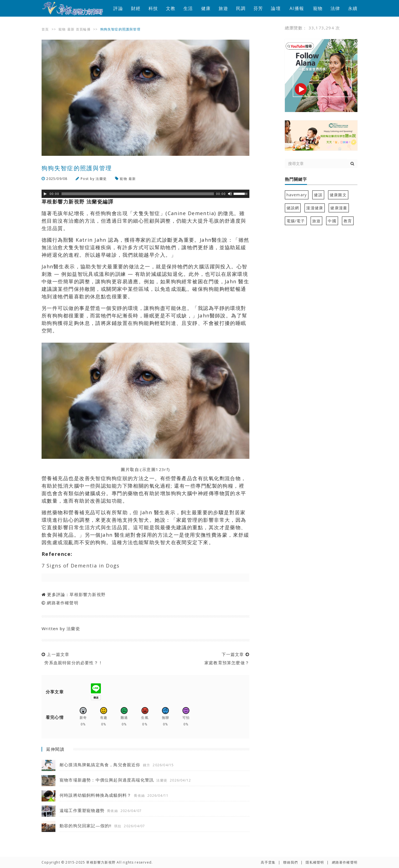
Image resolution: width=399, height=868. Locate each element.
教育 (348, 221)
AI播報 (297, 8)
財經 (136, 8)
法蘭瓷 (101, 179)
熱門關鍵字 (296, 179)
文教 (171, 8)
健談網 (293, 208)
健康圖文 (338, 195)
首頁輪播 (83, 29)
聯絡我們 (291, 862)
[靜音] (230, 194)
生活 (188, 8)
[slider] (138, 194)
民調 (241, 8)
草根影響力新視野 (88, 594)
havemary (297, 195)
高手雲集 (268, 862)
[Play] (45, 194)
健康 (206, 8)
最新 (71, 29)
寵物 (318, 8)
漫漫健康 (315, 208)
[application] (145, 194)
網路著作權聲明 (62, 603)
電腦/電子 (296, 221)
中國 (332, 221)
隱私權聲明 (315, 862)
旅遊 (223, 8)
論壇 (276, 8)
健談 (318, 195)
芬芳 (258, 8)
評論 (118, 8)
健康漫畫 (339, 208)
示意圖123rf (155, 469)
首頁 (45, 29)
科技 (153, 8)
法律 (335, 8)
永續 (353, 8)
